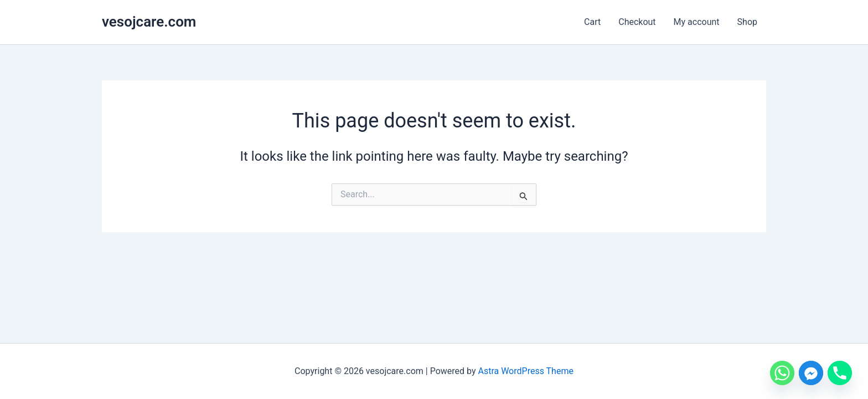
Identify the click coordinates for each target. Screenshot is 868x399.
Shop (747, 22)
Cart (592, 22)
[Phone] (840, 373)
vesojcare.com (149, 22)
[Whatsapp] (782, 373)
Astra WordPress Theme (525, 371)
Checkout (637, 22)
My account (697, 22)
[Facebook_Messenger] (811, 373)
